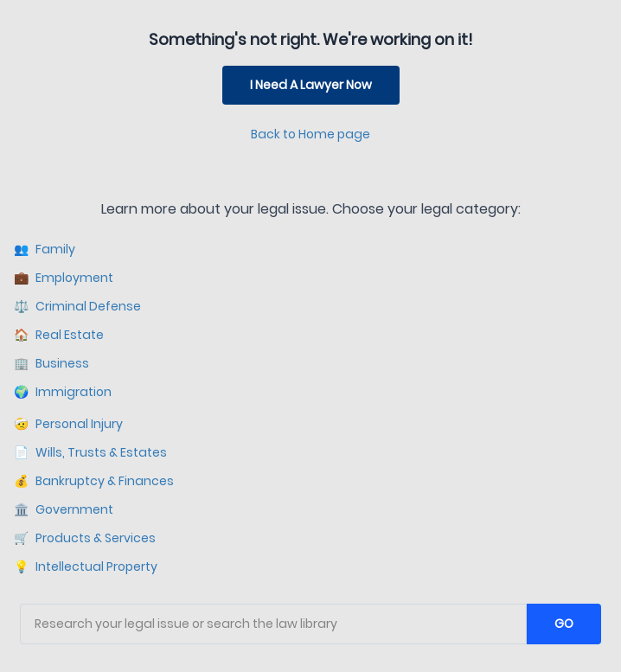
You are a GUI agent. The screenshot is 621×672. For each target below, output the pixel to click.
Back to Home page (310, 134)
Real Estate (59, 335)
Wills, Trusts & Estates (90, 453)
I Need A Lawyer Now (311, 85)
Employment (64, 278)
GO (564, 624)
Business (51, 364)
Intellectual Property (86, 567)
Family (45, 250)
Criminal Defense (77, 307)
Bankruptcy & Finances (94, 481)
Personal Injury (68, 424)
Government (64, 510)
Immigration (63, 392)
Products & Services (85, 538)
